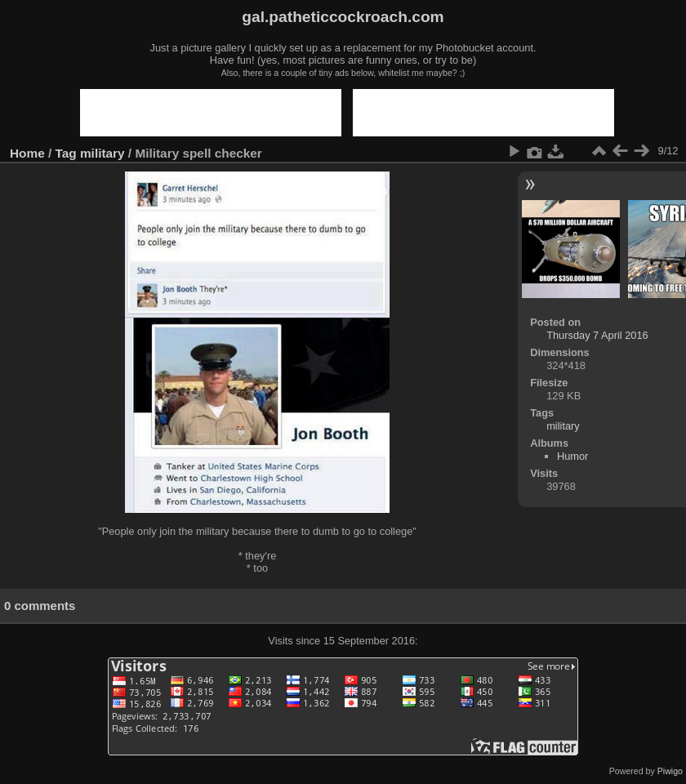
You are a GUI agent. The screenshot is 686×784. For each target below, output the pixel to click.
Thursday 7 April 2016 (597, 335)
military (102, 153)
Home (27, 153)
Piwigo (670, 771)
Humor (572, 456)
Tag (66, 153)
